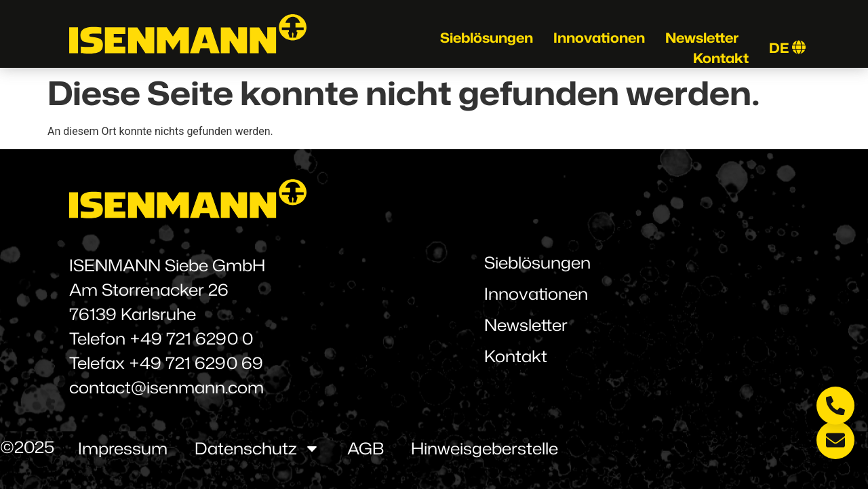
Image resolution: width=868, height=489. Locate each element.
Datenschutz (257, 448)
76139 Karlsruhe (133, 314)
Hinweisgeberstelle (485, 448)
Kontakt (721, 58)
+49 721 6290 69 (196, 363)
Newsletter (702, 37)
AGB (366, 448)
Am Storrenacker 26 (149, 290)
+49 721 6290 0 (191, 338)
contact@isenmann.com (166, 387)
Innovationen (599, 37)
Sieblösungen (487, 37)
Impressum (123, 448)
